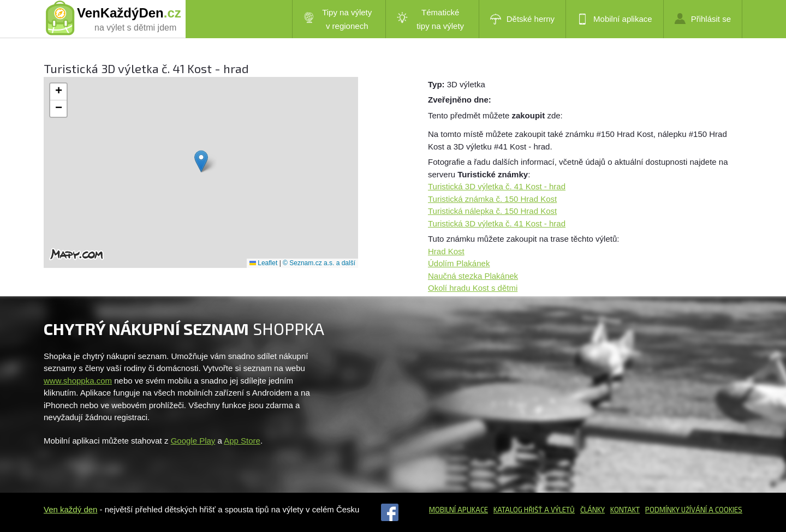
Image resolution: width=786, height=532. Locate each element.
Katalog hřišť (518, 510)
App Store (242, 441)
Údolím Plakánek (459, 263)
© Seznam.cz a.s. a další (319, 263)
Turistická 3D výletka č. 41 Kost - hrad (497, 186)
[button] (201, 161)
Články (593, 510)
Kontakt (625, 510)
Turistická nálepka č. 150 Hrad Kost (492, 211)
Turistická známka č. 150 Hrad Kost (492, 199)
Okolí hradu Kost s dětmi (473, 288)
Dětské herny (522, 19)
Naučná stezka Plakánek (473, 276)
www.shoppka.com (78, 381)
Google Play (193, 441)
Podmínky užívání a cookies (694, 510)
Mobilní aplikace (615, 19)
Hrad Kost (446, 251)
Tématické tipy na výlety (430, 19)
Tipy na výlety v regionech (338, 19)
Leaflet (263, 263)
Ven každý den (70, 509)
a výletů (559, 510)
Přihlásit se (703, 19)
